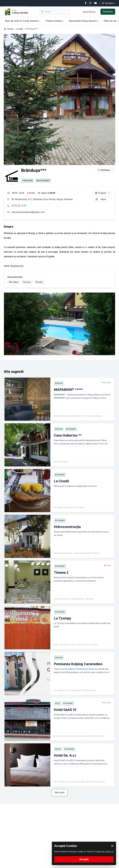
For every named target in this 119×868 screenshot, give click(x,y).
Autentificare (89, 12)
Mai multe (60, 792)
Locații (20, 29)
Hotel (57, 703)
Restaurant (43, 181)
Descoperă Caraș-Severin (84, 21)
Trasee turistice (55, 21)
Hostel (58, 749)
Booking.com (17, 266)
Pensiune (28, 181)
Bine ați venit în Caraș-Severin (23, 21)
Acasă (10, 29)
